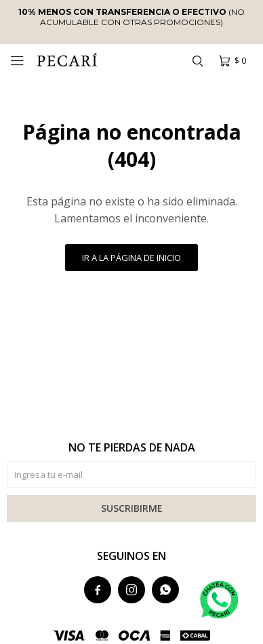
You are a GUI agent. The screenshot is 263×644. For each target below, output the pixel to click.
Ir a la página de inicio (131, 258)
